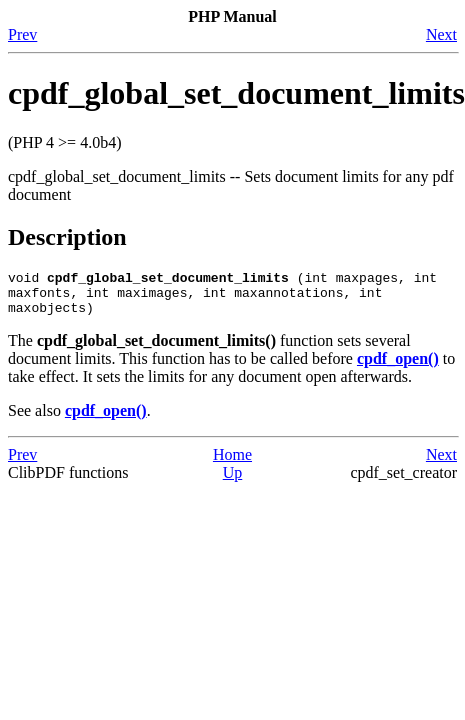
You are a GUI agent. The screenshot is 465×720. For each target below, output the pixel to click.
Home (232, 463)
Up (233, 481)
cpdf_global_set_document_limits (236, 93)
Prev (22, 34)
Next (441, 34)
